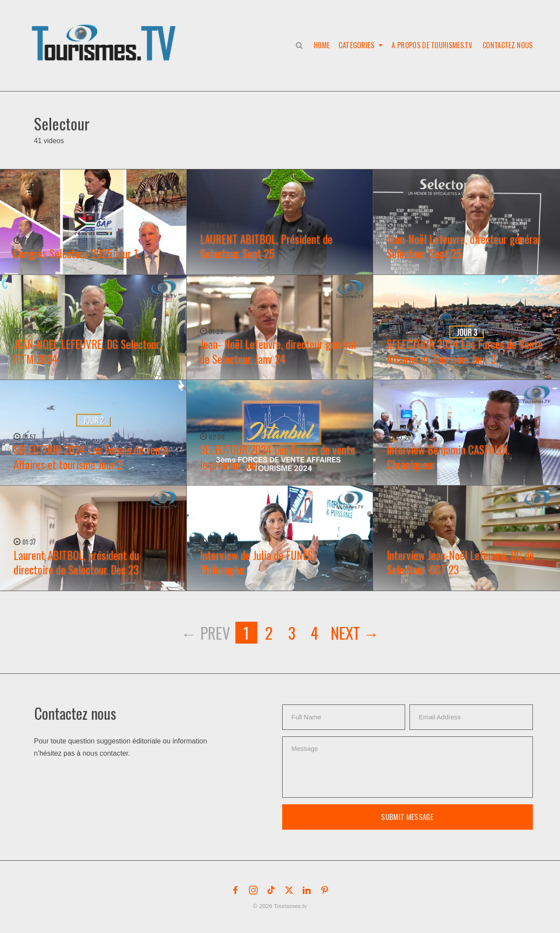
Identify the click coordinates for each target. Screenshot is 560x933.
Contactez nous (507, 45)
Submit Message (407, 817)
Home (321, 45)
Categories (356, 45)
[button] (105, 33)
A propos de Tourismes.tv (432, 45)
